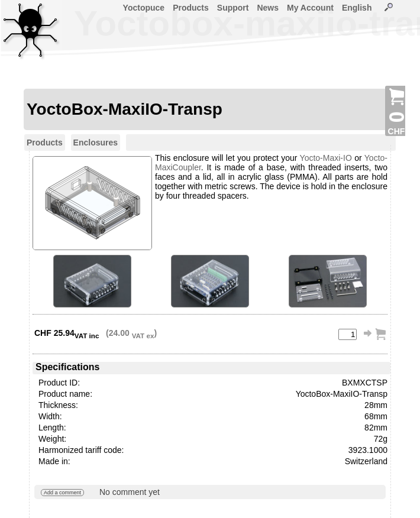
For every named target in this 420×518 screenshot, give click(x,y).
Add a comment (62, 493)
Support (233, 8)
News (268, 8)
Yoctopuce (144, 8)
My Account (310, 8)
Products (191, 8)
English (357, 8)
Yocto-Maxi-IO (326, 158)
